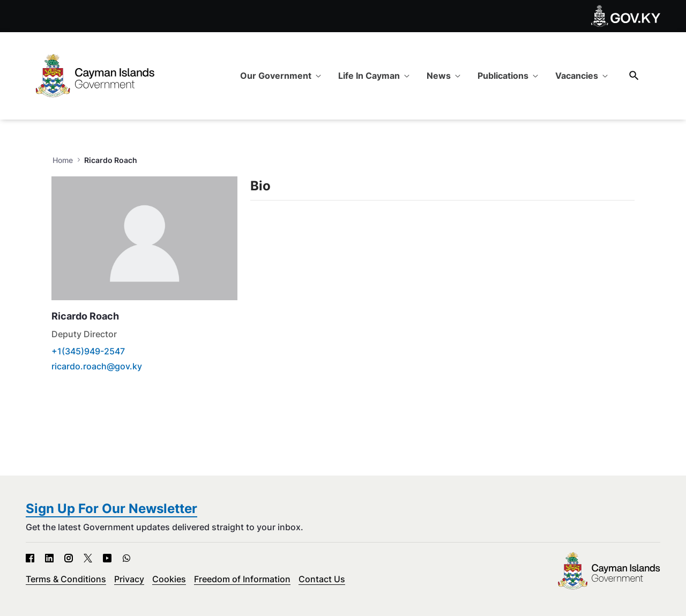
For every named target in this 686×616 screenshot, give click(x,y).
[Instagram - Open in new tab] (69, 558)
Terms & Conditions (66, 579)
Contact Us (322, 579)
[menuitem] (281, 76)
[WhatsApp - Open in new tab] (126, 558)
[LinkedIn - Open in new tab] (49, 558)
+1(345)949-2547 (88, 351)
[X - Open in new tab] (88, 558)
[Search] (634, 75)
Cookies (169, 579)
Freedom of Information (242, 579)
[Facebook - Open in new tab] (30, 558)
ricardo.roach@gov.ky (97, 366)
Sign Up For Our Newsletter (111, 509)
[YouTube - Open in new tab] (107, 558)
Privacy (129, 579)
